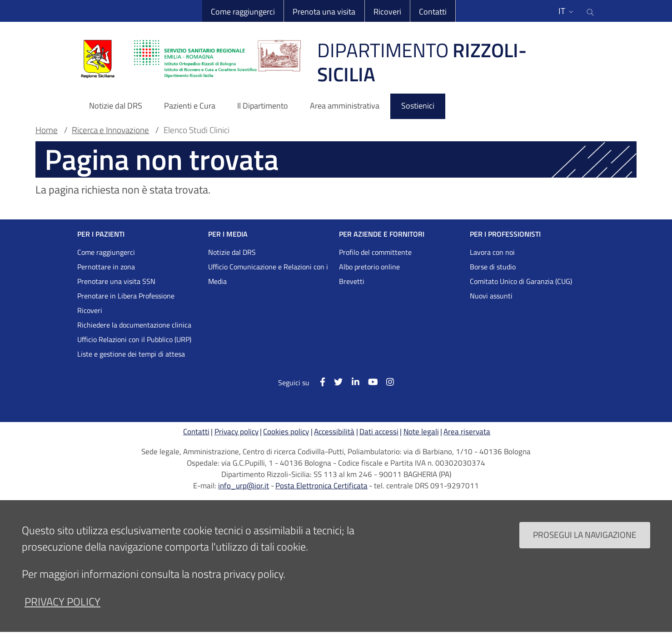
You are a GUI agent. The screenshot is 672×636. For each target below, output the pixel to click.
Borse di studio (493, 267)
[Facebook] (318, 382)
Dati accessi (379, 432)
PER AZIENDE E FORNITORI (382, 234)
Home (47, 130)
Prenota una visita (324, 12)
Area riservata (467, 432)
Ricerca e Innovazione (110, 130)
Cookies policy (286, 432)
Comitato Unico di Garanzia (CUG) (521, 281)
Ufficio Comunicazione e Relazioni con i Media (268, 274)
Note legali (421, 432)
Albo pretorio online (369, 267)
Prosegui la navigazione (585, 545)
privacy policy (62, 612)
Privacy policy (236, 432)
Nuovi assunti (491, 296)
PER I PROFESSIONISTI (505, 234)
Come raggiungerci (243, 12)
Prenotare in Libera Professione (126, 296)
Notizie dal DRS (232, 252)
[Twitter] (334, 382)
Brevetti (352, 281)
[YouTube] (368, 382)
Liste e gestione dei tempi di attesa (131, 354)
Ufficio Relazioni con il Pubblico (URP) (134, 339)
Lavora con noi (492, 252)
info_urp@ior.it (244, 486)
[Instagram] (386, 382)
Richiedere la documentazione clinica (134, 325)
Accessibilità (334, 432)
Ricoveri (387, 12)
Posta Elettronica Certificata (321, 486)
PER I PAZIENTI (101, 234)
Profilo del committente (375, 252)
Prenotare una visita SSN (116, 281)
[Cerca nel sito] (590, 11)
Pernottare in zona (106, 267)
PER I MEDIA (228, 234)
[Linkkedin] (351, 382)
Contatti (433, 12)
